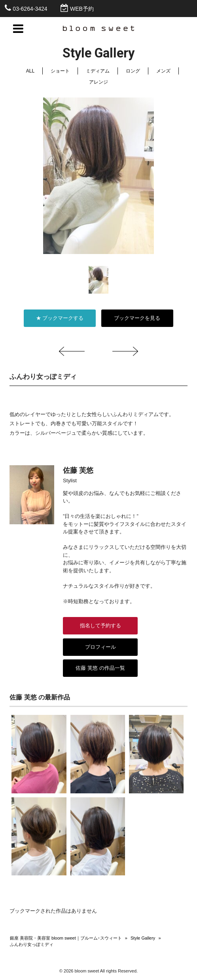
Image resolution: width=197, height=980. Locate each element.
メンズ (163, 71)
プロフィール (100, 647)
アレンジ (98, 82)
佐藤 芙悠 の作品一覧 (100, 668)
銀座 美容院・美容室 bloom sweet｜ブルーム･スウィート (66, 938)
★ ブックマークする (60, 318)
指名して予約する (100, 626)
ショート (60, 71)
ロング (133, 71)
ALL (30, 71)
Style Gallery (143, 938)
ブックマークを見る (137, 318)
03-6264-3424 (30, 9)
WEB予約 (82, 9)
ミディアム (98, 71)
